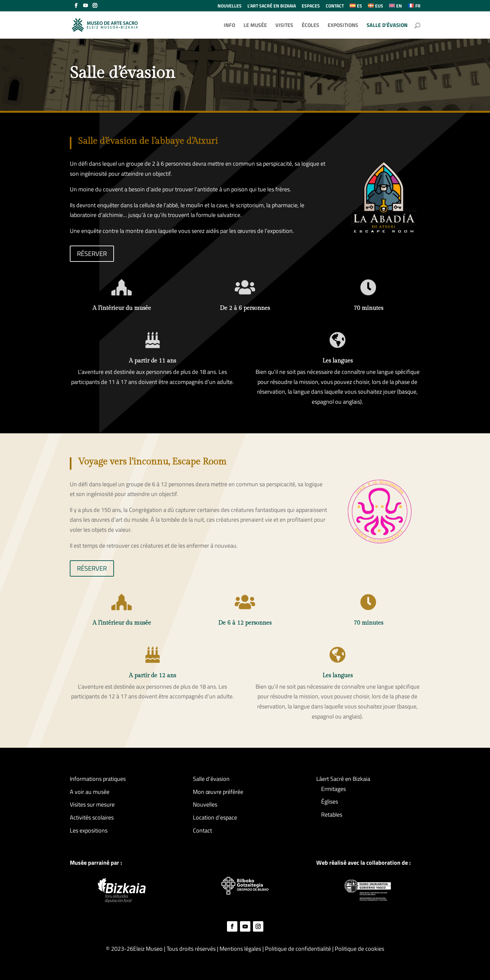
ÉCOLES (310, 26)
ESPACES (311, 6)
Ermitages (333, 789)
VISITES (284, 26)
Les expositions (89, 830)
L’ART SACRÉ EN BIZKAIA (272, 6)
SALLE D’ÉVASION (387, 26)
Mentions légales (240, 949)
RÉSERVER (92, 254)
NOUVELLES (230, 6)
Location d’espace (215, 817)
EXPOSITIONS (343, 26)
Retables (332, 815)
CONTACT (335, 6)
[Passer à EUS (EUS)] (376, 8)
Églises (330, 802)
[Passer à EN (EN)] (396, 8)
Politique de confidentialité (299, 949)
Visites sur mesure (92, 804)
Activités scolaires (92, 817)
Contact (202, 830)
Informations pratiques (98, 779)
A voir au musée (90, 792)
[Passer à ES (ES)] (356, 8)
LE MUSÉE (255, 26)
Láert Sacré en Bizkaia (343, 779)
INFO (229, 26)
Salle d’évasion (211, 779)
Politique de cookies (359, 949)
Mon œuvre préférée (218, 792)
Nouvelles (205, 804)
